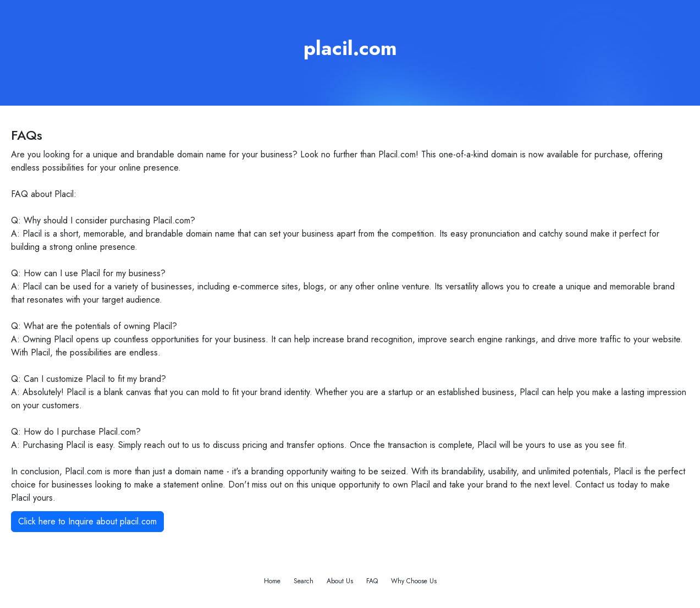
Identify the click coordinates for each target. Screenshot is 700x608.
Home (272, 581)
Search (304, 581)
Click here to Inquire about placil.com (87, 521)
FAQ (372, 581)
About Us (340, 581)
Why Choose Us (414, 581)
